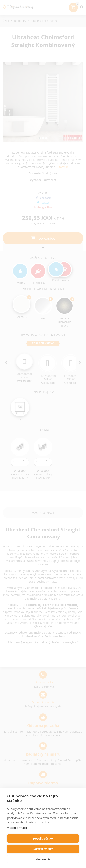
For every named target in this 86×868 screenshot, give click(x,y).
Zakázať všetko (43, 849)
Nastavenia (43, 859)
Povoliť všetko (43, 838)
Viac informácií (17, 828)
